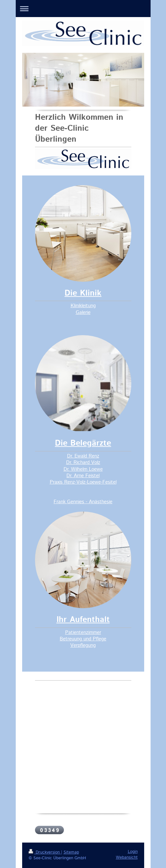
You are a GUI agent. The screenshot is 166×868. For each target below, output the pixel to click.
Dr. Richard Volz (83, 462)
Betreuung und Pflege (83, 639)
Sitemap (71, 852)
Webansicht (127, 858)
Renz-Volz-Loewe (82, 482)
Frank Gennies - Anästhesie (83, 502)
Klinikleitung (83, 306)
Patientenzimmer (83, 632)
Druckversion (45, 852)
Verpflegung (83, 645)
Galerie (83, 312)
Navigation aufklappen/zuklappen (83, 9)
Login (133, 852)
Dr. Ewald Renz (83, 456)
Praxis (56, 482)
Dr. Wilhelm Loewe (83, 469)
